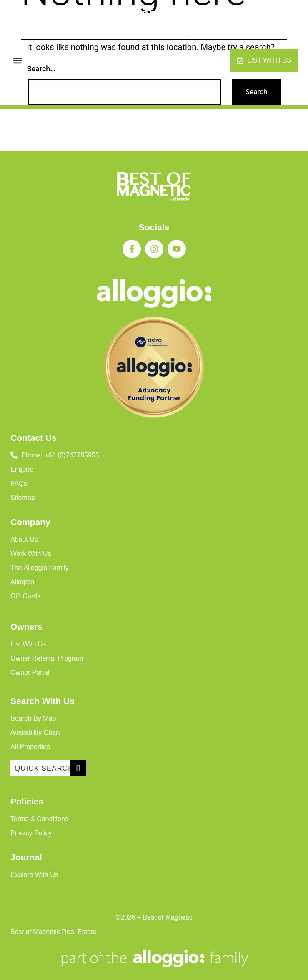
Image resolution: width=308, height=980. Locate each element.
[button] (17, 61)
